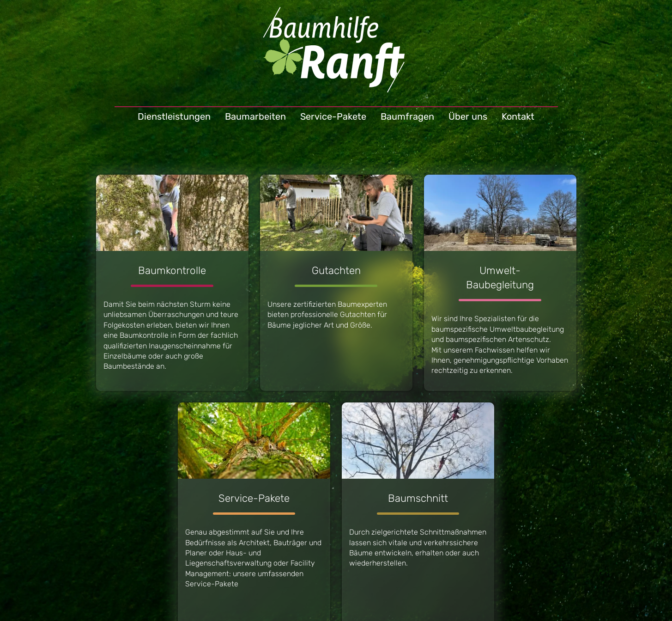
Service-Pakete (333, 116)
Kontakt (518, 116)
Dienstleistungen (174, 116)
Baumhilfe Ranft (336, 53)
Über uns (468, 116)
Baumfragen (407, 116)
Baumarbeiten (255, 116)
